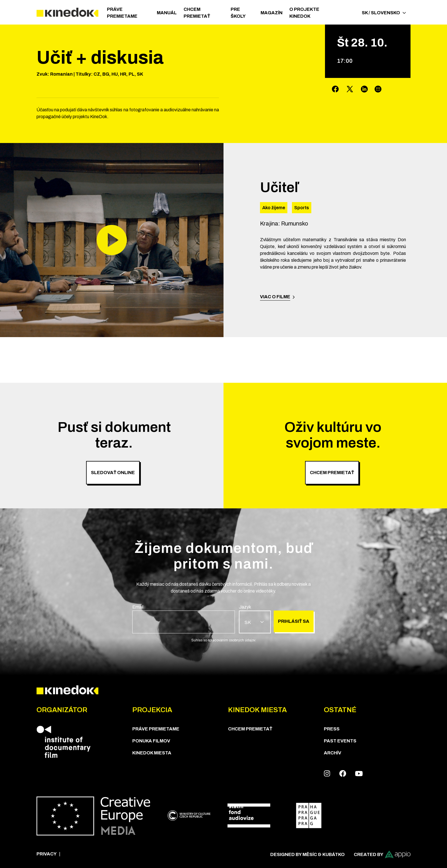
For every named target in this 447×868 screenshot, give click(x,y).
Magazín (272, 13)
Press (332, 729)
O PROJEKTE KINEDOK (304, 13)
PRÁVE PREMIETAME (122, 13)
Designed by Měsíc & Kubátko (307, 854)
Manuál (167, 13)
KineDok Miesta (152, 753)
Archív (333, 753)
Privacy (47, 854)
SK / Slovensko (384, 13)
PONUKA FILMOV (151, 741)
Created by (382, 854)
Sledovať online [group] (113, 473)
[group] (184, 619)
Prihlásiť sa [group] (294, 621)
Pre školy (238, 13)
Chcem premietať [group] (332, 473)
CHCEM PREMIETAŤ (197, 13)
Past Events (340, 741)
